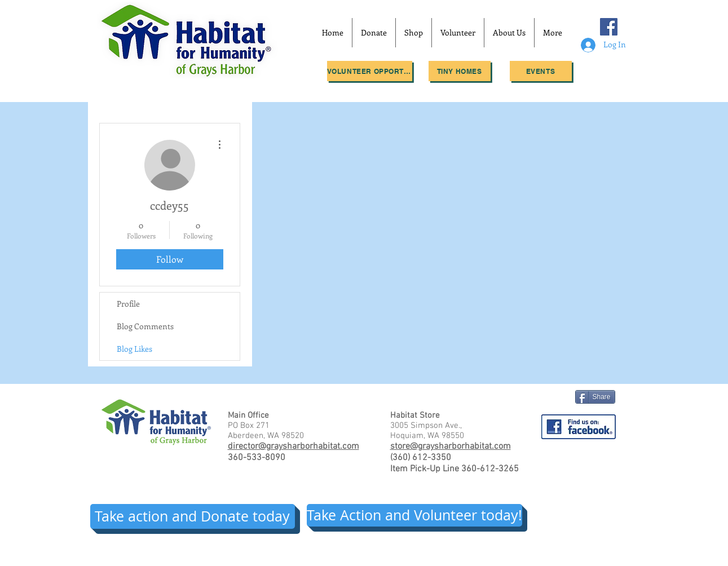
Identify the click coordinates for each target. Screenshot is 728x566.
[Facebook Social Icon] (609, 27)
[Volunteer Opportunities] (370, 71)
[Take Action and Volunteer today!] (414, 515)
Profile (128, 304)
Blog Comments (145, 326)
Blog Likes (134, 349)
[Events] (541, 71)
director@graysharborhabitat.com (294, 446)
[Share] (595, 397)
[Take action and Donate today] (193, 516)
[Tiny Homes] (460, 71)
